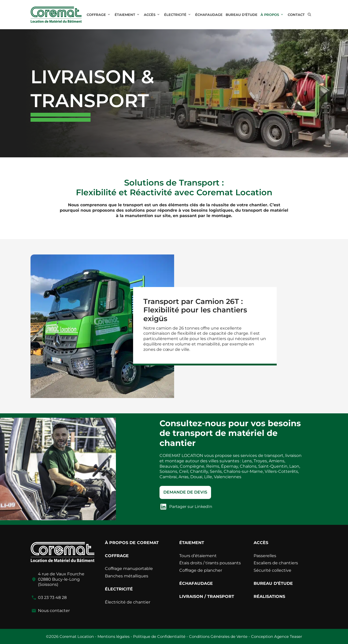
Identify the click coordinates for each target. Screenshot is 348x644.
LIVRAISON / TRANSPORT (207, 596)
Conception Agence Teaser (277, 636)
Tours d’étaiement (198, 556)
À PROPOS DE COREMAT (132, 543)
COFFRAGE (100, 15)
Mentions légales (113, 636)
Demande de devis (185, 492)
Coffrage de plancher (201, 570)
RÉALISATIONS (269, 596)
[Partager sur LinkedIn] (187, 507)
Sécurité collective (272, 570)
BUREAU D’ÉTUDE (242, 15)
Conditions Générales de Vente (218, 636)
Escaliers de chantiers (276, 563)
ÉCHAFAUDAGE (209, 15)
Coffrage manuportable (129, 569)
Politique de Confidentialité (159, 636)
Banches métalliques (127, 576)
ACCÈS (153, 15)
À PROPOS (273, 15)
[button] (309, 15)
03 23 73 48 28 (52, 597)
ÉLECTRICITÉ (179, 15)
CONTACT (296, 15)
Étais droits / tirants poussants (210, 563)
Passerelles (265, 556)
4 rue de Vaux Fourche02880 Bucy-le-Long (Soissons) (61, 579)
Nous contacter (54, 611)
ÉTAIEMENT (128, 15)
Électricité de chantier (128, 602)
